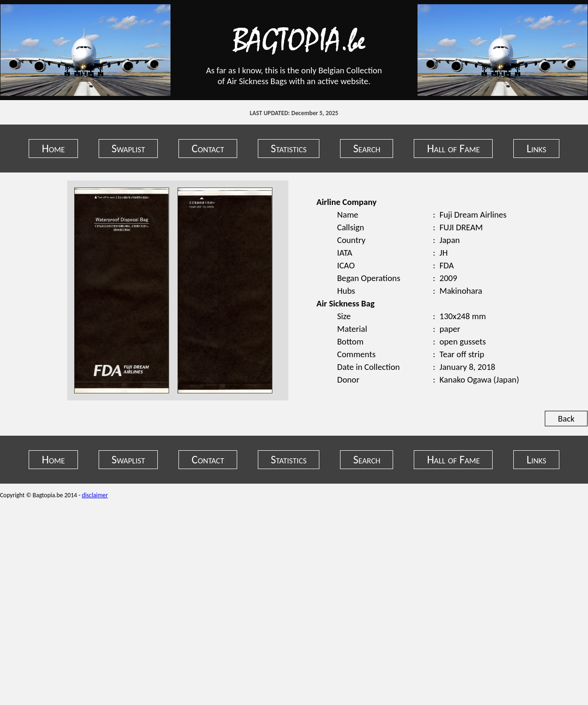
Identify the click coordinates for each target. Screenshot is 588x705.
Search (367, 148)
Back (566, 419)
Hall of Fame (453, 148)
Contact (208, 148)
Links (536, 148)
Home (53, 148)
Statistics (289, 148)
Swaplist (128, 148)
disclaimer (95, 495)
